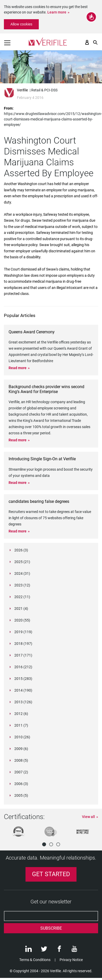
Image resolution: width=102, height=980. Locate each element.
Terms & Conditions (35, 960)
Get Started (51, 874)
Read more (18, 368)
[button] (44, 844)
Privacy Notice (71, 960)
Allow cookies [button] (21, 24)
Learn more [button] (57, 12)
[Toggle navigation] (7, 43)
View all (88, 817)
